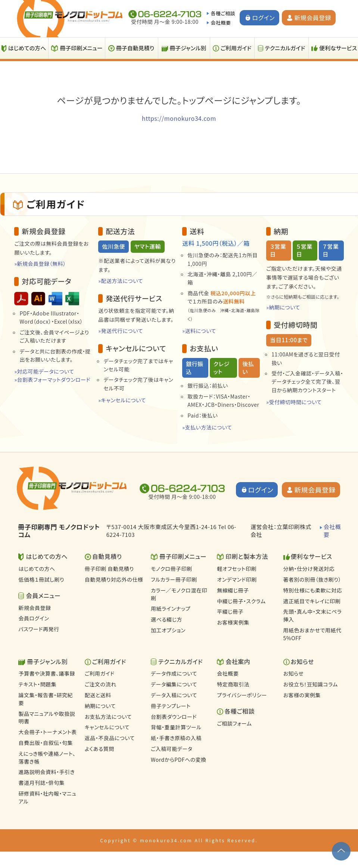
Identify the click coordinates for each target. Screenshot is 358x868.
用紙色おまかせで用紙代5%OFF (312, 634)
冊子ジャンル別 (188, 48)
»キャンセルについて (122, 400)
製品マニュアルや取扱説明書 (47, 718)
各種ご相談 (223, 13)
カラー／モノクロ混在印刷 (179, 594)
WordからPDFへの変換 (179, 759)
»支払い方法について (207, 427)
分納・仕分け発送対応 (309, 569)
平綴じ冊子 (230, 611)
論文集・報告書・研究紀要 (46, 699)
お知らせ (294, 673)
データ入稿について (174, 695)
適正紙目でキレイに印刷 (312, 601)
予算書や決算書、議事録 (47, 673)
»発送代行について (121, 331)
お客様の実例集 (302, 695)
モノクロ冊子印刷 (172, 569)
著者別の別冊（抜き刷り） (312, 579)
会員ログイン (34, 618)
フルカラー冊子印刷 (174, 579)
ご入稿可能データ (172, 749)
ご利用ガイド (236, 48)
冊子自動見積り (135, 48)
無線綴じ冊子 (233, 590)
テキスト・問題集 (37, 684)
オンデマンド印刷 (237, 579)
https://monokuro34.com (179, 118)
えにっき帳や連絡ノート (47, 757)
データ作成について (174, 673)
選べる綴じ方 (166, 619)
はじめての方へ (37, 569)
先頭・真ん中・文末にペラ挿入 (313, 615)
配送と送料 (98, 695)
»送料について (199, 331)
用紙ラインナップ (171, 608)
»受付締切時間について (294, 402)
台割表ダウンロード (174, 717)
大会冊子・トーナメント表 (47, 732)
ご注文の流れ (101, 684)
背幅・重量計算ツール (176, 727)
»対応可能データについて (44, 371)
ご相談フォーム (234, 723)
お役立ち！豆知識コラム (311, 684)
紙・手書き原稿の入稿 (176, 738)
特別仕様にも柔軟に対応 (313, 590)
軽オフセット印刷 (237, 569)
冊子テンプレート (171, 706)
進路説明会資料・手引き (46, 772)
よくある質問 (99, 749)
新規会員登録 (313, 18)
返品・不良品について (110, 738)
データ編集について (174, 684)
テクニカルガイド (285, 48)
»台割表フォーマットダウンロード (52, 380)
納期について (100, 706)
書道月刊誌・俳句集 (41, 783)
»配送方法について (121, 281)
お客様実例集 (233, 622)
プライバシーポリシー (242, 695)
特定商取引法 (233, 684)
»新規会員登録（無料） (40, 264)
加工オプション (168, 630)
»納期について (283, 307)
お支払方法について (108, 717)
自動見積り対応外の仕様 (114, 579)
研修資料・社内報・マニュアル (47, 797)
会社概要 (221, 23)
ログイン (263, 18)
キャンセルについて (107, 727)
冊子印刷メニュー (81, 48)
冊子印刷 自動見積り (109, 569)
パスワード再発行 (39, 629)
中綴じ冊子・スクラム (241, 601)
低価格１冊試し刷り (41, 579)
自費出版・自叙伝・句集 (46, 743)
